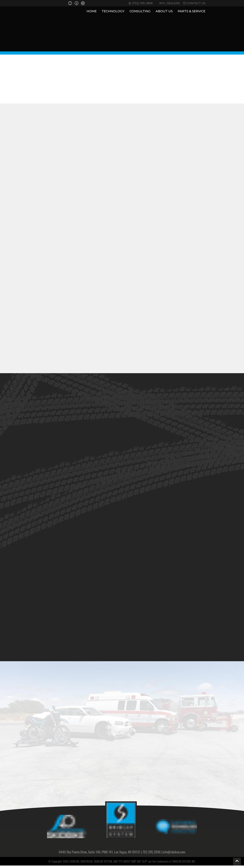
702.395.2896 (152, 854)
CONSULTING (140, 11)
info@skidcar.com (174, 854)
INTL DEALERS (168, 3)
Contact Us (194, 3)
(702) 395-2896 (140, 3)
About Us (164, 11)
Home (92, 11)
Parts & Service (192, 11)
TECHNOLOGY (113, 11)
